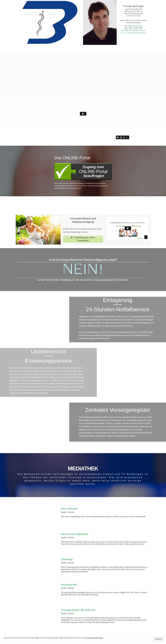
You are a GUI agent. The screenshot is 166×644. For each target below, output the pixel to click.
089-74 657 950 (135, 26)
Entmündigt (67, 560)
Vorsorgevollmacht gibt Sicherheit (78, 611)
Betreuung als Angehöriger (75, 535)
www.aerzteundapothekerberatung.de (133, 33)
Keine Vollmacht (69, 509)
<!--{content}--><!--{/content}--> (35, 320)
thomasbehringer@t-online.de (133, 30)
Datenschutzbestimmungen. (95, 638)
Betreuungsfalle (69, 585)
